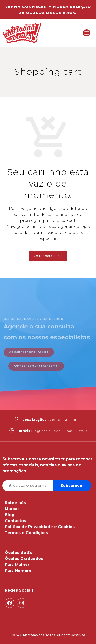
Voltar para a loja (48, 256)
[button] (87, 33)
